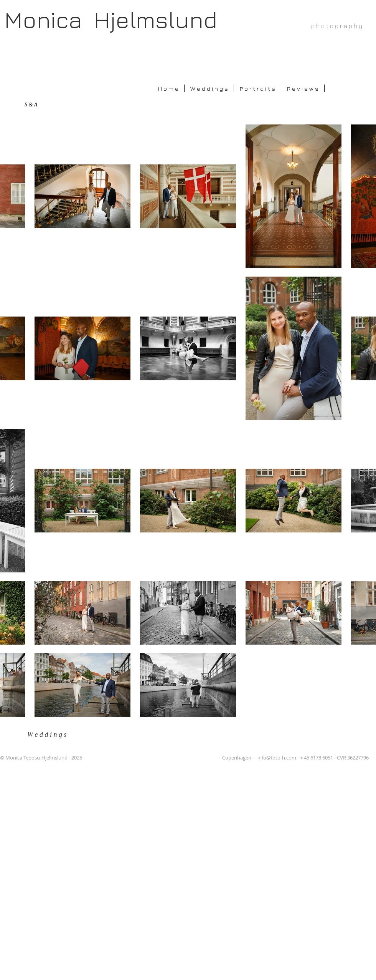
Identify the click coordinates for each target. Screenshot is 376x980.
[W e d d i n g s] (52, 735)
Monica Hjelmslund (111, 19)
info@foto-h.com (277, 758)
